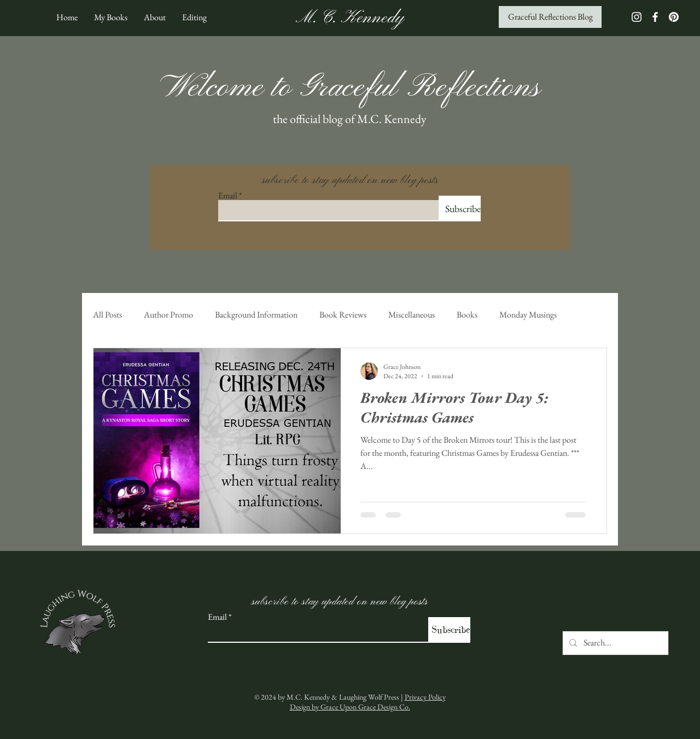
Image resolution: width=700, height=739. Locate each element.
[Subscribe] (460, 209)
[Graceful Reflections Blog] (550, 17)
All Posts (107, 315)
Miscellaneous (412, 315)
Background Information (256, 315)
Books (467, 315)
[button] (111, 17)
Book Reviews (343, 315)
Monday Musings (528, 315)
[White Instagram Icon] (637, 17)
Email (228, 196)
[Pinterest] (674, 17)
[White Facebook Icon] (655, 17)
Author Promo (168, 315)
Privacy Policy (425, 697)
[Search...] (614, 643)
